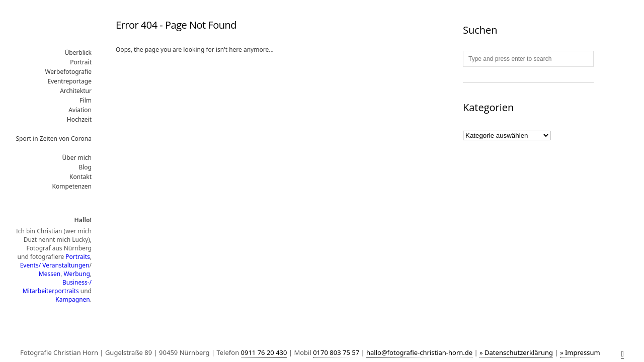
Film (86, 100)
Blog (85, 167)
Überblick (78, 53)
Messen (50, 274)
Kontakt (80, 177)
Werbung (77, 274)
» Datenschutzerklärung (516, 352)
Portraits (77, 257)
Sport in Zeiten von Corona (54, 139)
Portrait (81, 62)
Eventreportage (69, 81)
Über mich (77, 158)
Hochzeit (79, 119)
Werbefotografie (68, 72)
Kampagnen (72, 299)
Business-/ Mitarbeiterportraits (57, 287)
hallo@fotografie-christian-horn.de (419, 352)
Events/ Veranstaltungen (55, 265)
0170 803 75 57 (336, 352)
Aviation (80, 110)
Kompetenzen (72, 186)
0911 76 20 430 (264, 352)
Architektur (76, 91)
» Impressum (580, 352)
